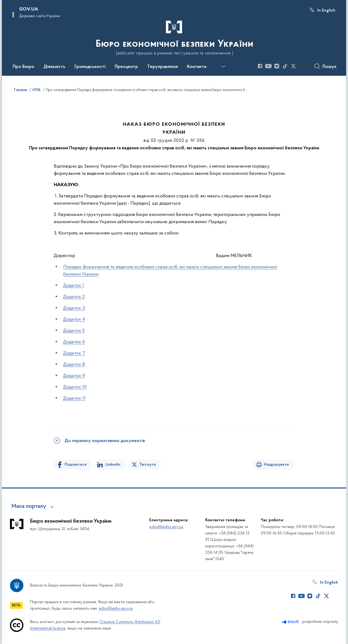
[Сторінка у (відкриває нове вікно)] (302, 66)
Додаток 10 (75, 387)
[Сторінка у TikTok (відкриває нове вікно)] (285, 66)
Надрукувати (276, 465)
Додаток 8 (74, 365)
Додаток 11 (74, 398)
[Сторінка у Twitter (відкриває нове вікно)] (293, 66)
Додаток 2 (74, 297)
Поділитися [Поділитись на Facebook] (76, 465)
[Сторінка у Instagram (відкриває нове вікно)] (277, 66)
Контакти (197, 67)
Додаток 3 (74, 308)
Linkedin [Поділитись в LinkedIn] (113, 465)
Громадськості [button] (90, 67)
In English (326, 10)
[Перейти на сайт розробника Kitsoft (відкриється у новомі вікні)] (291, 622)
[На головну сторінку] (174, 37)
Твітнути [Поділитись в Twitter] (148, 465)
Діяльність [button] (54, 67)
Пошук (330, 67)
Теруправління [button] (162, 67)
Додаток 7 (74, 353)
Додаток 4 (74, 319)
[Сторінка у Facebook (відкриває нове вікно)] (260, 66)
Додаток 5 (74, 331)
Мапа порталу (29, 506)
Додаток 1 (74, 286)
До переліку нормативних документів (105, 441)
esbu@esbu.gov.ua (166, 527)
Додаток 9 (74, 376)
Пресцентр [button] (126, 67)
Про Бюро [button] (24, 67)
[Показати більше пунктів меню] (223, 67)
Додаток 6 (74, 342)
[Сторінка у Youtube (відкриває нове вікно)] (268, 66)
